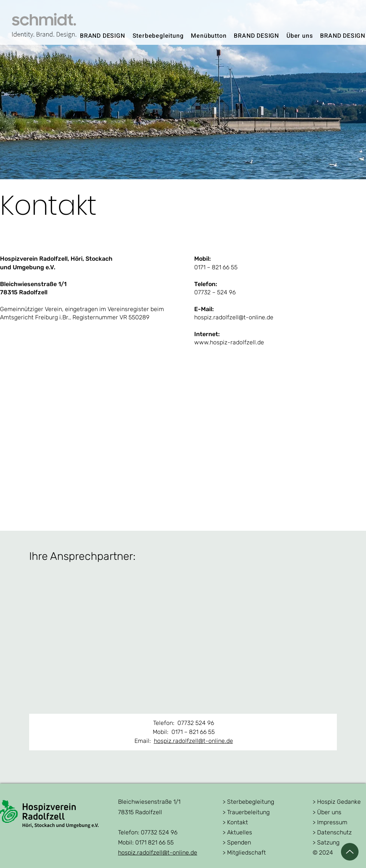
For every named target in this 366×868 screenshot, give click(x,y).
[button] (158, 36)
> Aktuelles (237, 832)
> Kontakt (235, 822)
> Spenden (237, 842)
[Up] (350, 852)
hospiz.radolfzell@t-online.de (193, 741)
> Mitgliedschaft (244, 852)
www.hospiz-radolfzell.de (229, 342)
